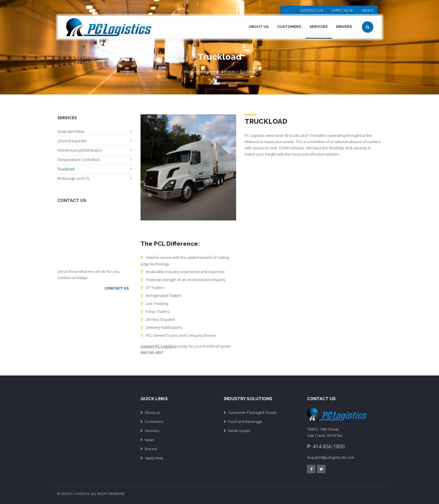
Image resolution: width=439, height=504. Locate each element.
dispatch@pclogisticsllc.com (331, 457)
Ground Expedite (72, 141)
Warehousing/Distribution (80, 150)
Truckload (66, 169)
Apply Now (342, 10)
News (368, 10)
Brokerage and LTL (74, 178)
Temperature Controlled (78, 160)
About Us (259, 27)
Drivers (344, 27)
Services (319, 27)
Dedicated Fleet (71, 131)
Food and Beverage (245, 422)
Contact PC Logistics (159, 346)
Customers (289, 27)
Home (213, 71)
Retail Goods (239, 431)
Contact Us (312, 10)
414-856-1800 (329, 446)
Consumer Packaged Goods (252, 412)
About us (152, 412)
